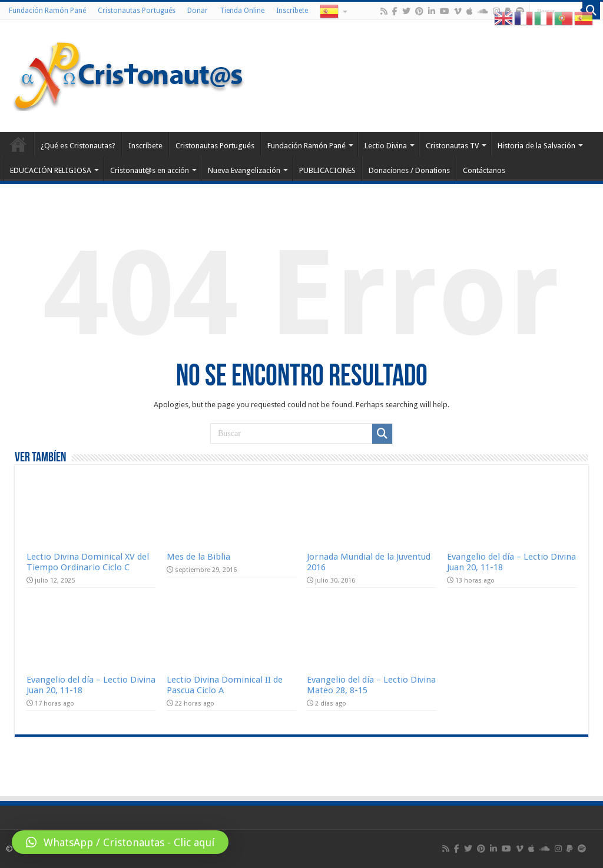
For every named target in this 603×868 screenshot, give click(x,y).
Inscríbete (292, 11)
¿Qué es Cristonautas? (78, 146)
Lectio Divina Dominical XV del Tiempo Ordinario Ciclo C (88, 562)
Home (18, 144)
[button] (120, 842)
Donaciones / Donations (409, 170)
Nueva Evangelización (244, 170)
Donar (198, 11)
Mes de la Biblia (198, 557)
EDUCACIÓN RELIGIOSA (51, 170)
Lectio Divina (386, 146)
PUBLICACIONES (327, 170)
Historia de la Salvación (536, 146)
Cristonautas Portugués (137, 11)
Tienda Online (242, 11)
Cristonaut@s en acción (150, 170)
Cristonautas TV (452, 146)
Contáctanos (484, 170)
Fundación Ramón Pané (47, 11)
